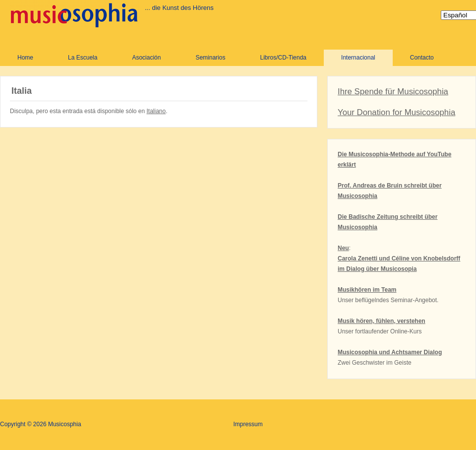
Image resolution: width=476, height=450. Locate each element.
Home (25, 58)
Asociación (146, 58)
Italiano (156, 111)
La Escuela (83, 58)
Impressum (248, 424)
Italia (22, 91)
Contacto (422, 58)
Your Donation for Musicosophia (396, 112)
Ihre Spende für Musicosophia (393, 92)
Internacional (358, 58)
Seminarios (210, 58)
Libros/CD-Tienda (283, 58)
